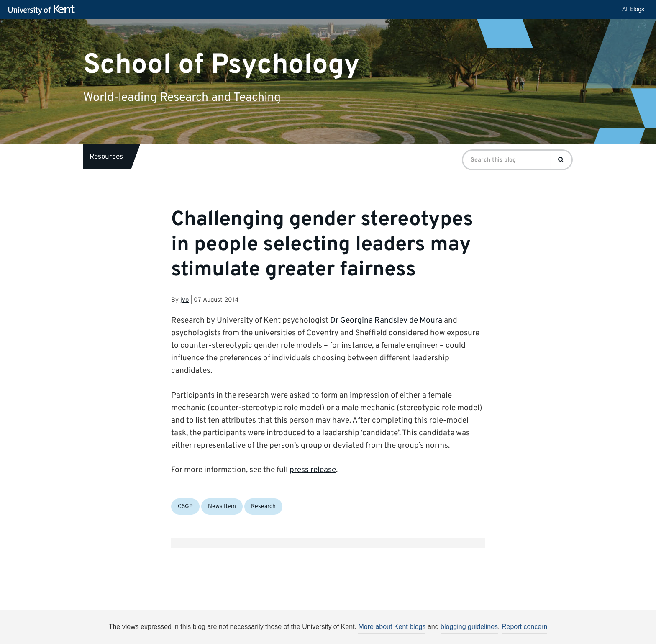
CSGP (185, 507)
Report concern (524, 627)
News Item (222, 507)
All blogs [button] (633, 9)
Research (263, 507)
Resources (106, 157)
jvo (184, 300)
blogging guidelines (469, 627)
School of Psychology (222, 65)
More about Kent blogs (392, 627)
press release (313, 470)
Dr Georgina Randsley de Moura (386, 321)
